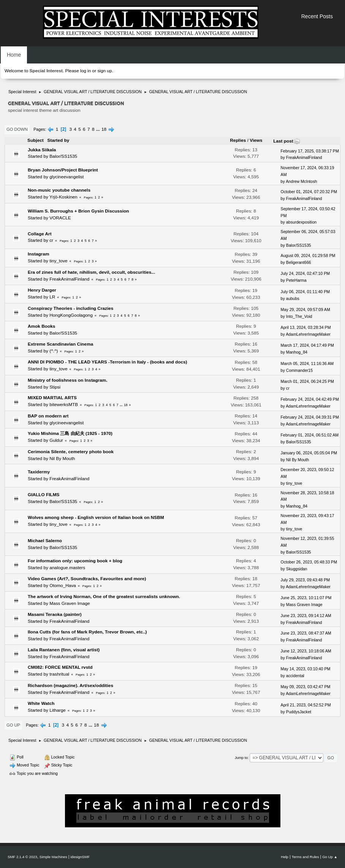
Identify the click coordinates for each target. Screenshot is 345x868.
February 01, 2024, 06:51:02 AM (310, 435)
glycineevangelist (66, 177)
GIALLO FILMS (44, 495)
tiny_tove (58, 261)
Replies (238, 140)
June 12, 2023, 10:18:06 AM (306, 651)
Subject (36, 140)
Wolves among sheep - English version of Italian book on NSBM (96, 517)
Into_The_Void (299, 316)
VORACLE (60, 218)
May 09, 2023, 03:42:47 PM (306, 687)
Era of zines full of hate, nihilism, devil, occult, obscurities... (91, 272)
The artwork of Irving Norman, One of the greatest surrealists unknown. (104, 597)
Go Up (13, 725)
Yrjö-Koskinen (63, 197)
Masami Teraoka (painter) (55, 614)
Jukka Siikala (42, 150)
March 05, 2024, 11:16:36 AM (307, 363)
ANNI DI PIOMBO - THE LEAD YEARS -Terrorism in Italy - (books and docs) (108, 362)
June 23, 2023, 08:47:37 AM (306, 633)
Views (256, 140)
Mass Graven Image (70, 603)
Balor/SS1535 (63, 156)
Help (285, 857)
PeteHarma (296, 280)
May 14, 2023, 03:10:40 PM (306, 669)
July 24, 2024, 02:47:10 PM (305, 273)
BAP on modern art (48, 416)
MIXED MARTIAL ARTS (52, 398)
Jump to (241, 758)
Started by (59, 140)
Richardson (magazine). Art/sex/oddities (70, 686)
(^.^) (54, 351)
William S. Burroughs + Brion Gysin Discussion (78, 211)
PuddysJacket (299, 712)
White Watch (41, 703)
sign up (104, 71)
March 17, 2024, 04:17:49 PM (307, 345)
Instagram (39, 254)
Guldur (56, 440)
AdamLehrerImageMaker (308, 334)
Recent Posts (317, 16)
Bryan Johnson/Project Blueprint (63, 170)
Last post (287, 141)
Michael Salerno (45, 541)
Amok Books (41, 326)
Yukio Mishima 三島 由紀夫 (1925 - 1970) (70, 433)
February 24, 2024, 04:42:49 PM (310, 399)
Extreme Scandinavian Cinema (60, 344)
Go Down (17, 129)
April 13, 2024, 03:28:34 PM (306, 327)
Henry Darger (42, 290)
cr (51, 240)
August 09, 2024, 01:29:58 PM (308, 255)
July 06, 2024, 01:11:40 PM (305, 292)
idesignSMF (80, 857)
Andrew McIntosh (301, 181)
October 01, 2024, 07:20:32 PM (309, 192)
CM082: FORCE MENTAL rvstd (60, 667)
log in (85, 71)
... (99, 129)
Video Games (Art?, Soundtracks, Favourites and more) (87, 579)
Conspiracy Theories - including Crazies (70, 308)
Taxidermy (39, 472)
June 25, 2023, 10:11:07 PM (306, 598)
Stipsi (55, 387)
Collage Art (40, 234)
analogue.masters (67, 568)
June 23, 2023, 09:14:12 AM (306, 616)
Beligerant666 (299, 262)
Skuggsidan (297, 569)
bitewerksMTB (64, 405)
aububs (293, 298)
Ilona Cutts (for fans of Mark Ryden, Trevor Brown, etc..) (87, 632)
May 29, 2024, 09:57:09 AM (305, 309)
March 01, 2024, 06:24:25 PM (307, 381)
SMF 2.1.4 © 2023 (22, 857)
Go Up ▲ (330, 857)
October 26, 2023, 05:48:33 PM (309, 562)
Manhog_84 (297, 352)
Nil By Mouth (62, 459)
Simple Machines (53, 857)
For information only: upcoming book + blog (75, 561)
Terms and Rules (305, 857)
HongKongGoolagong (71, 315)
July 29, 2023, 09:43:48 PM (305, 580)
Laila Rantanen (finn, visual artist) (64, 650)
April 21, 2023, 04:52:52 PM (306, 705)
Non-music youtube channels (59, 190)
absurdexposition (301, 222)
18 (104, 129)
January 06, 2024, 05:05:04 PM (309, 453)
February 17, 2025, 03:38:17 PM (310, 151)
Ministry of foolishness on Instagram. (68, 380)
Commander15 (299, 370)
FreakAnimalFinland (304, 157)
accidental (295, 676)
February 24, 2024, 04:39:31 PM (310, 417)
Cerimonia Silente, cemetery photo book (71, 452)
